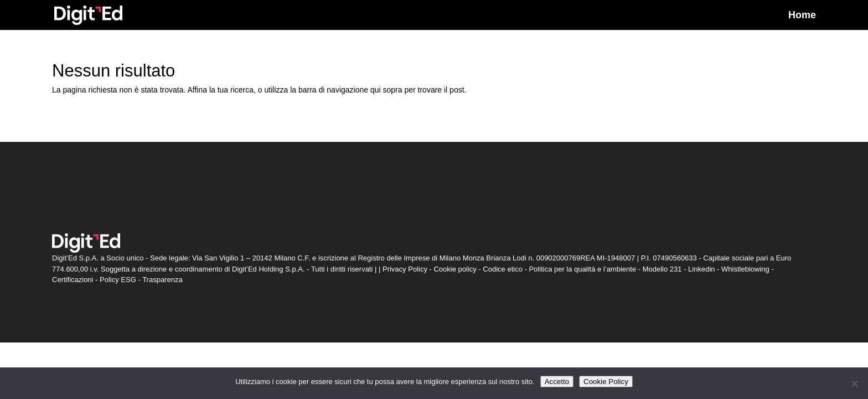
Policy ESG (118, 280)
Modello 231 (662, 269)
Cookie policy (455, 269)
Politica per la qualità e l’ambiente (582, 269)
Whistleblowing (745, 269)
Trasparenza (162, 280)
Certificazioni (73, 280)
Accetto (557, 382)
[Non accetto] (854, 383)
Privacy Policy (405, 269)
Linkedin (701, 269)
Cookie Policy (606, 382)
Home (802, 16)
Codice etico (503, 269)
